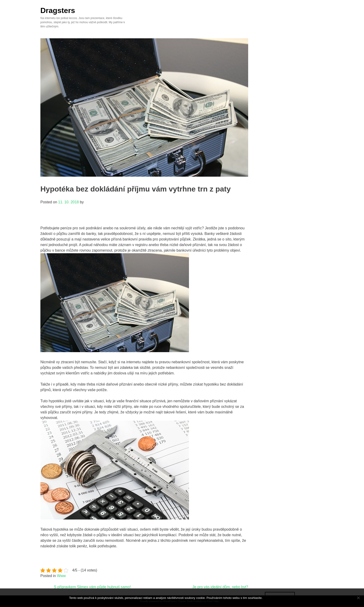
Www (61, 576)
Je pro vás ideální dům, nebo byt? (220, 587)
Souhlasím (280, 598)
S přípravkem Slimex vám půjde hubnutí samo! (92, 587)
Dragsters (58, 10)
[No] (358, 598)
